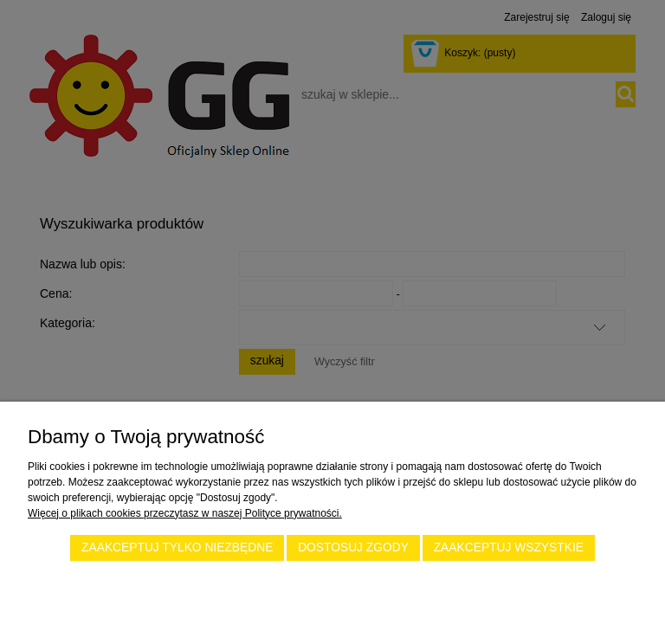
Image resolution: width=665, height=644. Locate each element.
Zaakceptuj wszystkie (509, 547)
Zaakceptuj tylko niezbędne (177, 547)
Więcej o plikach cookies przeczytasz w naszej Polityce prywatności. (185, 513)
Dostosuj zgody (353, 547)
